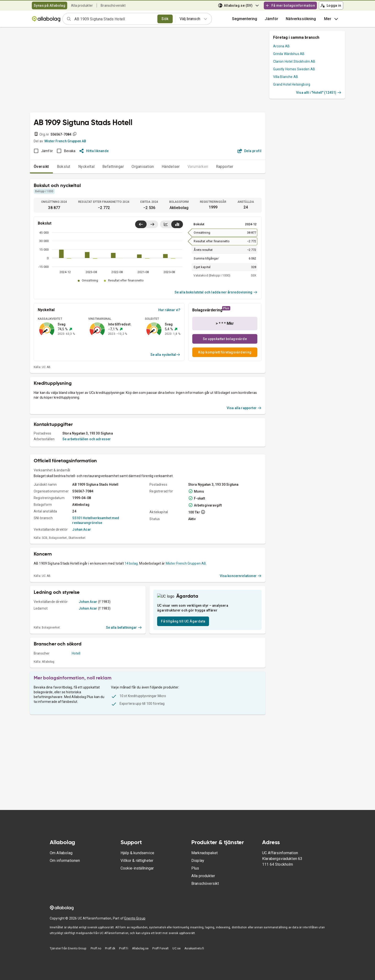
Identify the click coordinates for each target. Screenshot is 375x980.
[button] (271, 19)
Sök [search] (165, 19)
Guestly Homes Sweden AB (294, 69)
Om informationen (65, 868)
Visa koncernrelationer (241, 628)
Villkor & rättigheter (137, 868)
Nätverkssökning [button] (301, 19)
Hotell (76, 714)
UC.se (176, 956)
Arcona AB (281, 46)
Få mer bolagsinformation (290, 6)
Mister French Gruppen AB (65, 141)
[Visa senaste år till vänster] (141, 224)
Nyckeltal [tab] (86, 167)
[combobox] (114, 19)
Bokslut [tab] (64, 167)
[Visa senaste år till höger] (152, 224)
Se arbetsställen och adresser (87, 491)
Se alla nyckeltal (165, 355)
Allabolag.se (140, 956)
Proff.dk (110, 956)
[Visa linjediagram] (166, 224)
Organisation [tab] (143, 167)
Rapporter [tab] (225, 167)
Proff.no (96, 956)
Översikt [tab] (41, 167)
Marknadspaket (204, 861)
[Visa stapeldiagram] (177, 224)
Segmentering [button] (245, 19)
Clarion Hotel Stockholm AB (294, 61)
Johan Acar (82, 581)
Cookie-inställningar (137, 876)
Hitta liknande (94, 151)
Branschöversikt (113, 6)
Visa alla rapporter (244, 460)
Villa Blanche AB (286, 77)
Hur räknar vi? (169, 310)
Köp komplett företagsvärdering (225, 352)
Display (198, 868)
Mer (332, 19)
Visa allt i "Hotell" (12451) (319, 93)
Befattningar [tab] (113, 167)
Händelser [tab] (171, 167)
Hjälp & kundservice (137, 861)
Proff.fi (124, 956)
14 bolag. (132, 615)
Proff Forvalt (160, 956)
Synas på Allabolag (50, 6)
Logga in (331, 6)
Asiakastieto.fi (194, 956)
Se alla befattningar (124, 688)
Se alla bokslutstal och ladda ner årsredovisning (216, 292)
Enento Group (135, 926)
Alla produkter (82, 6)
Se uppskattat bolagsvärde (225, 339)
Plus (195, 876)
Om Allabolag (61, 861)
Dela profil (250, 151)
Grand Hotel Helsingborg (292, 84)
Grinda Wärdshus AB (289, 54)
